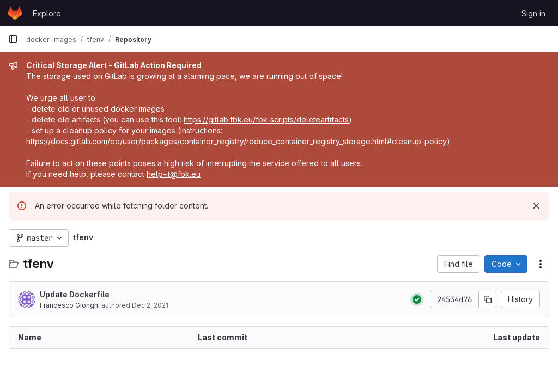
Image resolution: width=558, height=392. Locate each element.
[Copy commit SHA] (488, 299)
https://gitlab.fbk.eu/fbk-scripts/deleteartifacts (266, 120)
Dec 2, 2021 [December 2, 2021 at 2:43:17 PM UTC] (150, 305)
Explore (47, 13)
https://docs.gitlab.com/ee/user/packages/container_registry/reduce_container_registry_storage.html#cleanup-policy (236, 141)
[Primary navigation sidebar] (13, 39)
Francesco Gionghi (70, 305)
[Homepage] (15, 13)
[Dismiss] (536, 206)
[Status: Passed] (417, 299)
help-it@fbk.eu (174, 174)
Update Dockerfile (75, 294)
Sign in (533, 13)
